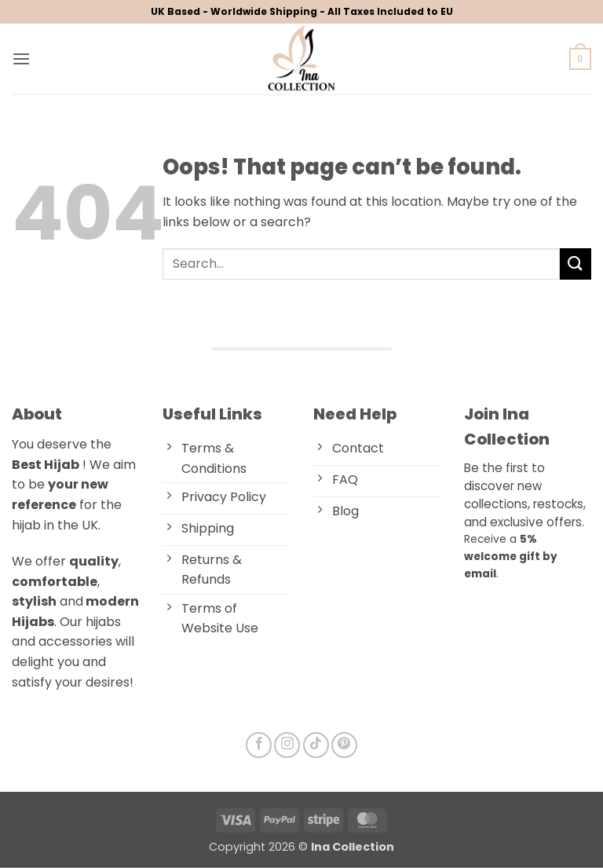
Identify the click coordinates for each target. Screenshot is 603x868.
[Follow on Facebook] (259, 745)
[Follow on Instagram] (287, 745)
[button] (21, 59)
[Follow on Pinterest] (344, 745)
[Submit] (576, 264)
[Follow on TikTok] (316, 745)
